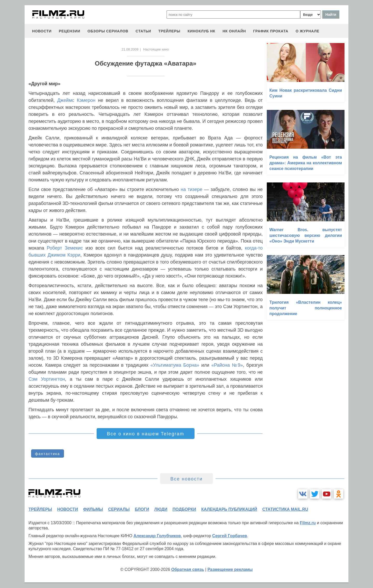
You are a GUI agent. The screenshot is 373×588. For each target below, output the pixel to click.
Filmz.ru (308, 523)
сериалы (119, 509)
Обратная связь (188, 569)
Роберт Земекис (65, 248)
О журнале (307, 31)
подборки (184, 509)
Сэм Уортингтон (47, 379)
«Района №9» (227, 365)
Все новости (187, 479)
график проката (271, 31)
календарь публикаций (229, 509)
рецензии (70, 31)
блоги (142, 509)
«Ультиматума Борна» (175, 365)
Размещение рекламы (230, 569)
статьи (143, 31)
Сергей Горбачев (229, 536)
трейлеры (169, 31)
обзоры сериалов (108, 31)
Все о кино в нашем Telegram (146, 434)
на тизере (192, 189)
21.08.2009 (130, 49)
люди (161, 509)
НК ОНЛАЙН (234, 31)
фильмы (93, 509)
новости (42, 31)
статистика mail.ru (285, 509)
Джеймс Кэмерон (76, 100)
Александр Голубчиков (157, 536)
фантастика (48, 454)
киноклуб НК (201, 31)
